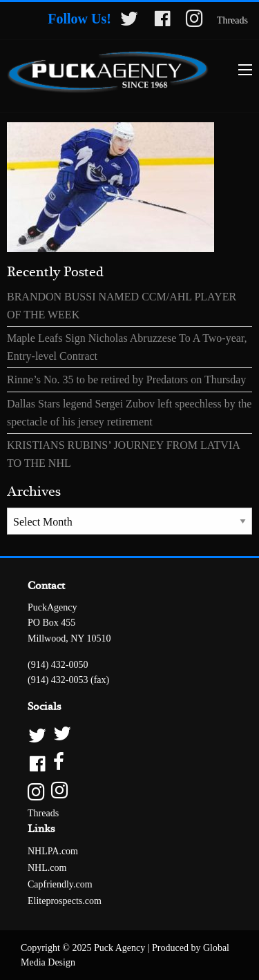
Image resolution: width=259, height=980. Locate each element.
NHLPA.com (53, 851)
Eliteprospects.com (65, 901)
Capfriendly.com (60, 884)
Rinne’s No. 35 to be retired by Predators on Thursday (126, 379)
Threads (232, 20)
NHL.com (47, 868)
